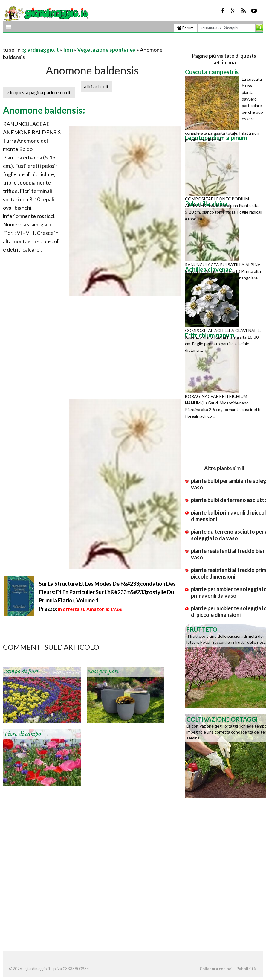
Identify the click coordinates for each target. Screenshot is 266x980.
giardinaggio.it (41, 50)
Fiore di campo (23, 734)
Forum (185, 28)
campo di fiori (21, 672)
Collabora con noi (216, 969)
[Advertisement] (73, 42)
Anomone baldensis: (44, 110)
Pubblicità (246, 969)
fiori (68, 50)
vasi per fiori (103, 672)
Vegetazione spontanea (106, 50)
